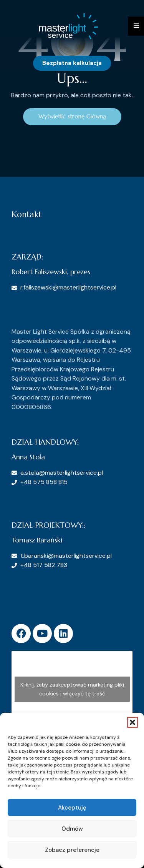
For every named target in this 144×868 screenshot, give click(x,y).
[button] (132, 722)
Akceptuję (72, 808)
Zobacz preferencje (72, 850)
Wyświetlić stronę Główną (72, 116)
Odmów (72, 829)
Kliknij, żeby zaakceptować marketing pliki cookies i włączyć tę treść (72, 689)
